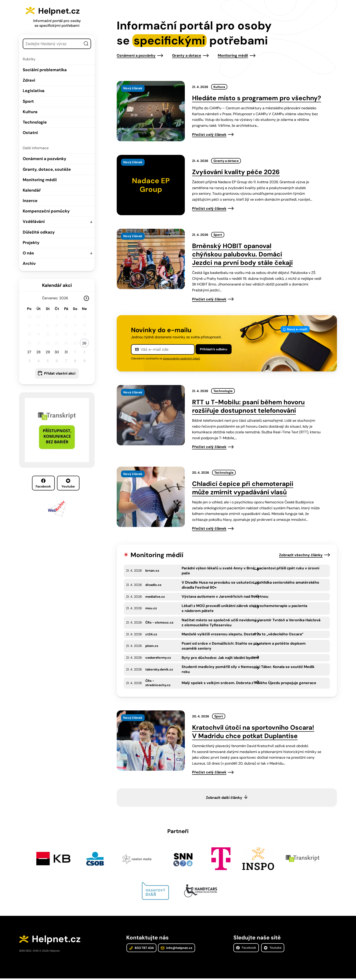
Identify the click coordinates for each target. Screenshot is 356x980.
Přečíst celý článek (209, 135)
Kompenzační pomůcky (46, 211)
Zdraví (29, 80)
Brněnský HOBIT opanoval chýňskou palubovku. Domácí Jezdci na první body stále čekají (242, 254)
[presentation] (151, 111)
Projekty (31, 243)
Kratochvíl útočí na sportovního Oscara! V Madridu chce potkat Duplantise (253, 732)
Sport (28, 101)
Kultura (30, 112)
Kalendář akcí (57, 285)
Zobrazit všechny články (301, 555)
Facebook (43, 483)
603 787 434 (141, 949)
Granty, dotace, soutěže (47, 169)
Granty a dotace (187, 55)
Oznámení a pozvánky (44, 159)
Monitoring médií (40, 180)
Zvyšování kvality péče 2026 (236, 172)
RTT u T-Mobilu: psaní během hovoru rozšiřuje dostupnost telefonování (248, 406)
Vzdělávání (34, 222)
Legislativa (34, 91)
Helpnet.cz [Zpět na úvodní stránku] (63, 10)
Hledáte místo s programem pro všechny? (257, 98)
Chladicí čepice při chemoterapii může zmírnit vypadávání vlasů (243, 488)
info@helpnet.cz (176, 949)
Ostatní (30, 133)
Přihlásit (214, 349)
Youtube (68, 483)
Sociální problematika (45, 70)
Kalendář (32, 190)
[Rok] (65, 298)
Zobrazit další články (224, 798)
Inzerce (30, 201)
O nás (28, 253)
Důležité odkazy (39, 232)
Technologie (35, 122)
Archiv (29, 263)
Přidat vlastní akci (60, 373)
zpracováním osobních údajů (182, 358)
